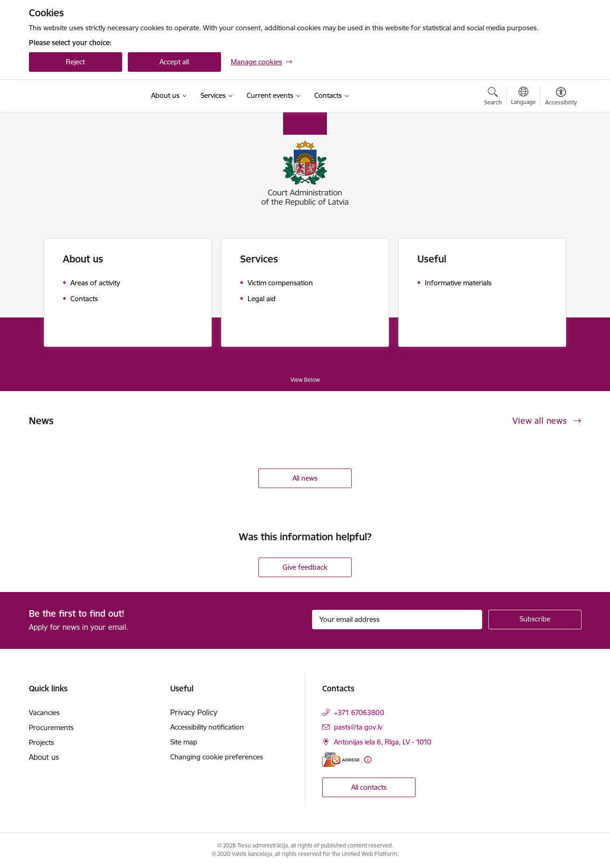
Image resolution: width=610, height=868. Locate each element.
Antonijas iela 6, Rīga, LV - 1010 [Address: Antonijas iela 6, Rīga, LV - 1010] (383, 742)
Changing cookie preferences (217, 757)
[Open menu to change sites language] (523, 97)
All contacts (369, 787)
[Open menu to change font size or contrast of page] (561, 97)
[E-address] (341, 760)
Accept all (174, 62)
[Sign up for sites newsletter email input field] (397, 620)
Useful (432, 259)
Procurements (51, 727)
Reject (75, 62)
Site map (184, 742)
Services (259, 259)
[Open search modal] (493, 97)
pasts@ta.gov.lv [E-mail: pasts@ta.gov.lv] (358, 727)
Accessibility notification (207, 727)
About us (83, 259)
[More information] (368, 760)
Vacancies (44, 713)
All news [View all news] (305, 478)
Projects (42, 742)
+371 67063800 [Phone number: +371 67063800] (359, 713)
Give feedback (305, 567)
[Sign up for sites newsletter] (535, 620)
